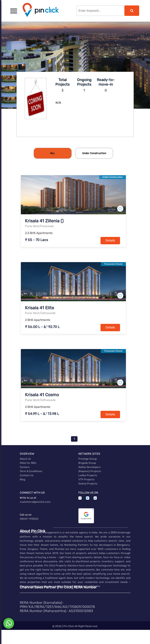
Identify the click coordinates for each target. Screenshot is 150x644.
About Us (25, 459)
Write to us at (28, 498)
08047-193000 (29, 519)
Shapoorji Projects (90, 471)
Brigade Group (87, 463)
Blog (22, 479)
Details (110, 240)
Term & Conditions (31, 471)
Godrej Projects (88, 484)
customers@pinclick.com (35, 502)
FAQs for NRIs (28, 463)
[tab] (53, 153)
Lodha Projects (88, 475)
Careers (25, 467)
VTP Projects (86, 479)
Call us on (26, 515)
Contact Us (27, 475)
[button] (14, 11)
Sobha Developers (89, 467)
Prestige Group (88, 459)
